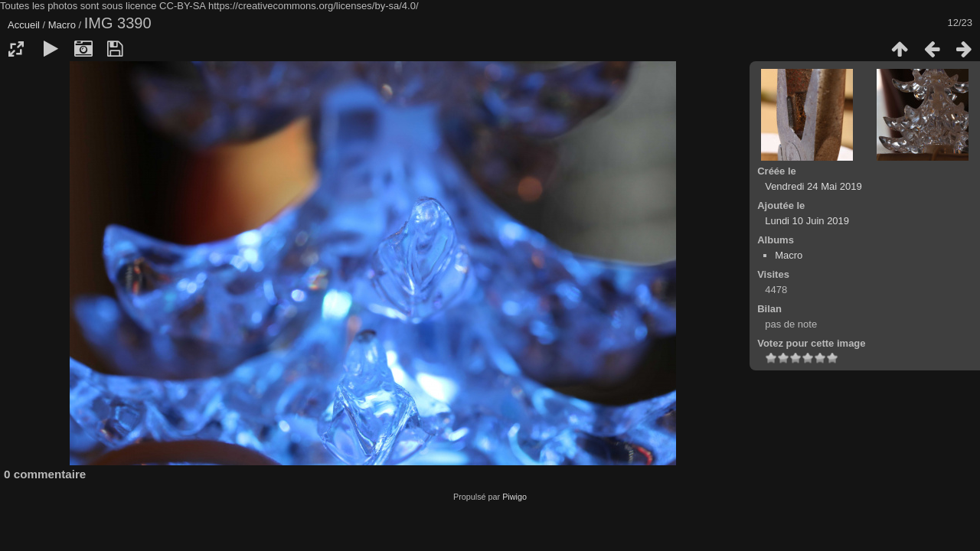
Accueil (24, 25)
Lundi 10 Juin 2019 (807, 221)
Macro (62, 25)
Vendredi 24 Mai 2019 (813, 186)
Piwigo (514, 497)
